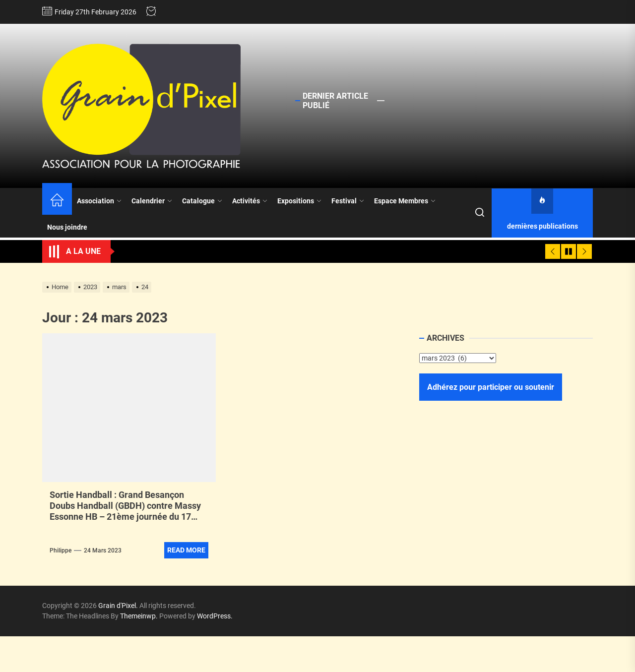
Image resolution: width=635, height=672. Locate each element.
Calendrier (152, 201)
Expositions (299, 201)
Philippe (61, 550)
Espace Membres (405, 201)
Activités (250, 201)
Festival (348, 201)
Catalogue (202, 201)
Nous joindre (67, 227)
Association (99, 201)
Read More (186, 550)
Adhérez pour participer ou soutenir (491, 387)
